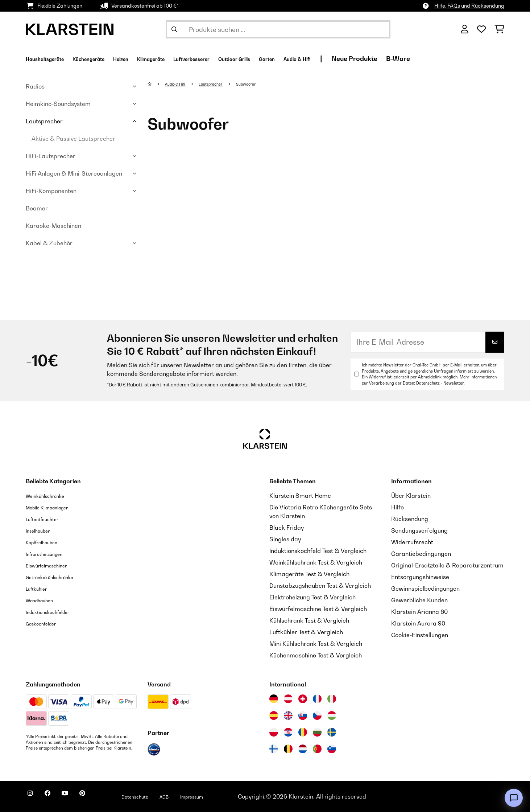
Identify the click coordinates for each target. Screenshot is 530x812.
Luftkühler (40, 589)
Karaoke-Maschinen (53, 226)
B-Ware (483, 59)
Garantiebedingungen (421, 554)
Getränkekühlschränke (57, 577)
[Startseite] (157, 84)
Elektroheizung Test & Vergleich (312, 597)
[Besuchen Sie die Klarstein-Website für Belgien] (288, 749)
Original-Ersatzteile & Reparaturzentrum (447, 565)
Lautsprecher (44, 121)
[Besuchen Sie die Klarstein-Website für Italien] (332, 699)
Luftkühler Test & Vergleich (306, 632)
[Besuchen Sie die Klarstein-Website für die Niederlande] (303, 749)
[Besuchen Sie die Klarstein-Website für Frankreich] (317, 699)
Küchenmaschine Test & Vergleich (316, 655)
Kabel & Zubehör (49, 243)
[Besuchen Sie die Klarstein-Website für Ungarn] (332, 715)
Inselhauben (42, 530)
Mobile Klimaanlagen (55, 507)
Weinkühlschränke (51, 496)
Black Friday (287, 528)
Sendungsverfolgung (419, 530)
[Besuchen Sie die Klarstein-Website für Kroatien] (288, 732)
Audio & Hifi (180, 84)
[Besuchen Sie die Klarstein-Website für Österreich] (288, 699)
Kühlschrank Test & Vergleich (309, 620)
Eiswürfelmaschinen (53, 565)
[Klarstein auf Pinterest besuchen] (103, 797)
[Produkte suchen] (278, 29)
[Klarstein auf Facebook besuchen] (56, 797)
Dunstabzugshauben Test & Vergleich (320, 586)
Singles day (285, 539)
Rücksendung (410, 519)
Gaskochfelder (46, 623)
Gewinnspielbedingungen (425, 589)
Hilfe (397, 507)
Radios (35, 86)
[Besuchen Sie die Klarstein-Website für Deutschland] (274, 699)
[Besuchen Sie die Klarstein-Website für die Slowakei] (303, 715)
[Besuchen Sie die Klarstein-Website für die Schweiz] (303, 699)
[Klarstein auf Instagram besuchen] (33, 797)
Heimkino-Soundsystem (58, 104)
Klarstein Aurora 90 (418, 623)
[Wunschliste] (481, 29)
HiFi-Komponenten (51, 191)
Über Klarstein (411, 496)
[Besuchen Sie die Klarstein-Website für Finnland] (274, 749)
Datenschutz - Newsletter (440, 383)
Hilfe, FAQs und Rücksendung (469, 6)
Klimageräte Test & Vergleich (309, 574)
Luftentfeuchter (47, 519)
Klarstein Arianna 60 (419, 612)
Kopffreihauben (47, 542)
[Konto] (465, 29)
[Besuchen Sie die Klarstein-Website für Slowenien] (332, 749)
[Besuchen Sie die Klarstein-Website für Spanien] (274, 715)
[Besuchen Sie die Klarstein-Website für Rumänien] (303, 732)
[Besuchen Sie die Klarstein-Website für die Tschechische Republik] (317, 715)
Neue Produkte (440, 59)
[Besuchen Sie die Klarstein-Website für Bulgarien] (317, 732)
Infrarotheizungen (50, 554)
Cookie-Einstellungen (420, 635)
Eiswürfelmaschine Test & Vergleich (318, 609)
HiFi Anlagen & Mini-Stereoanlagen (74, 173)
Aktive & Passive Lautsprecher (73, 139)
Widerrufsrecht (412, 542)
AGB (196, 796)
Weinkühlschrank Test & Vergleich (316, 562)
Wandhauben (44, 600)
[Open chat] (514, 798)
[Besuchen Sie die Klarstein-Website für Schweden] (332, 732)
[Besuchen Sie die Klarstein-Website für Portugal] (317, 749)
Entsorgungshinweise (420, 577)
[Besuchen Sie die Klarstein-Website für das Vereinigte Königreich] (288, 715)
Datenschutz (162, 796)
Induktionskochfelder (54, 612)
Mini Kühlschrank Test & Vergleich (316, 644)
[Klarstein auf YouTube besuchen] (79, 797)
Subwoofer (263, 84)
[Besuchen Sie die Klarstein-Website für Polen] (274, 732)
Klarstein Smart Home (300, 496)
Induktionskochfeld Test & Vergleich (318, 551)
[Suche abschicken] (174, 29)
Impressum (230, 796)
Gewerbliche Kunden (419, 600)
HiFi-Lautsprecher (51, 156)
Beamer (37, 208)
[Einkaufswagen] (499, 29)
